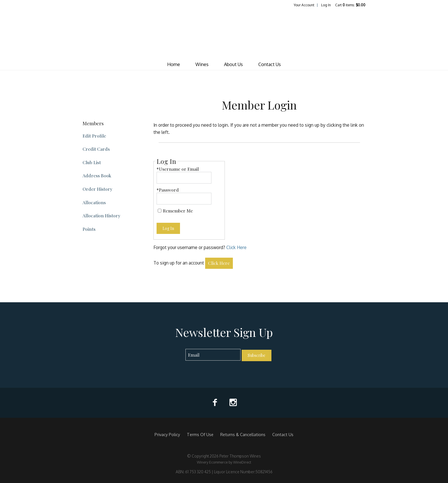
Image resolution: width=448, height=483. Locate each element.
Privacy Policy (167, 434)
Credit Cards (96, 149)
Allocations (94, 202)
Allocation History (101, 215)
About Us (233, 64)
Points (89, 229)
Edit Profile (94, 136)
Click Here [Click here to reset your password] (236, 247)
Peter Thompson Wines (224, 33)
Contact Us (270, 64)
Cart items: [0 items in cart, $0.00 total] (350, 5)
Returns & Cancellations (243, 434)
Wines (202, 64)
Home (174, 64)
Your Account (304, 5)
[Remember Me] (160, 211)
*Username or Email (178, 169)
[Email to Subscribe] (213, 355)
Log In (326, 5)
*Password (168, 190)
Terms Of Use (200, 434)
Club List (92, 162)
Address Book (97, 175)
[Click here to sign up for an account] (219, 263)
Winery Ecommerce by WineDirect (224, 462)
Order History (97, 189)
